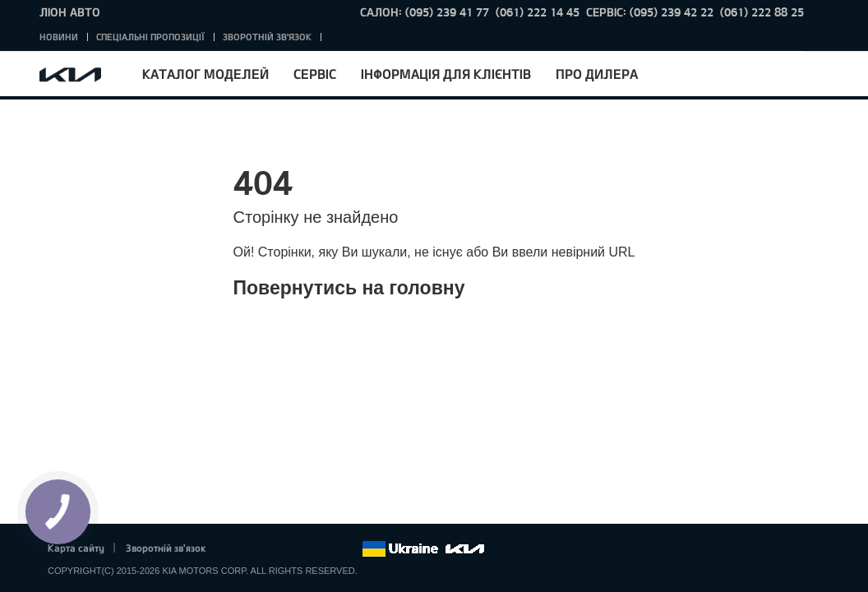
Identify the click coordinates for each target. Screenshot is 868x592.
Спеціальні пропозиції (150, 37)
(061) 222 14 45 (538, 12)
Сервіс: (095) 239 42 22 (650, 12)
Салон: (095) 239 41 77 (425, 12)
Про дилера (597, 74)
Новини (59, 37)
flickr (349, 549)
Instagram (326, 549)
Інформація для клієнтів (446, 74)
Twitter (258, 549)
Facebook (236, 549)
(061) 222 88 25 (762, 12)
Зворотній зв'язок (267, 37)
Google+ (281, 549)
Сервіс (315, 74)
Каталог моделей (205, 74)
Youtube (304, 549)
